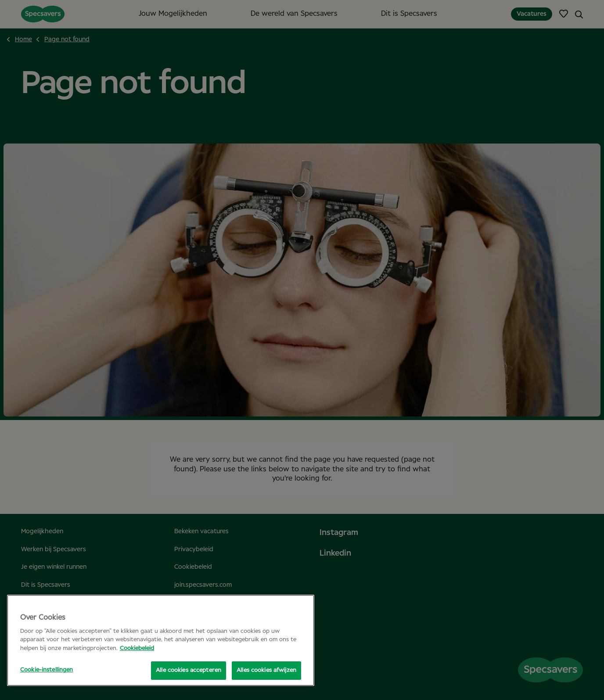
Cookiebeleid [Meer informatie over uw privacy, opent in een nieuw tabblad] (137, 648)
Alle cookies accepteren (189, 670)
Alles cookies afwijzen (266, 670)
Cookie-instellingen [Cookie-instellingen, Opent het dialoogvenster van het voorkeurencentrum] (47, 670)
